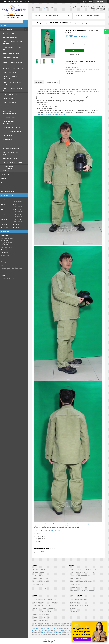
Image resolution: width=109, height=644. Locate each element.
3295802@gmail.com (8, 278)
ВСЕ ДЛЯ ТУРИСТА (9, 136)
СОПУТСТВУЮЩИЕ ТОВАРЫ (12, 131)
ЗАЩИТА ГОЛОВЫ (8, 99)
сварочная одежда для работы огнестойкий (51, 114)
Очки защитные (75, 579)
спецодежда (58, 632)
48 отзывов (89, 1)
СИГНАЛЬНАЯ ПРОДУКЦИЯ (11, 127)
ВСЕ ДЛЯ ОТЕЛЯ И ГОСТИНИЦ (12, 162)
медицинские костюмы (66, 630)
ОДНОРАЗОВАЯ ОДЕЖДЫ (41, 579)
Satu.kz (64, 640)
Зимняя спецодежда (40, 588)
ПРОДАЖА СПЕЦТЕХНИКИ (11, 148)
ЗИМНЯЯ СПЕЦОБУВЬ (10, 103)
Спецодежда (71, 526)
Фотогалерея (74, 612)
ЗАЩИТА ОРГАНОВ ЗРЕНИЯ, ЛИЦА (81, 575)
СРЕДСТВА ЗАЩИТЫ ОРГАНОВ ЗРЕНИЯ (12, 63)
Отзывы (4, 187)
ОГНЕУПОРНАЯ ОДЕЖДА (11, 58)
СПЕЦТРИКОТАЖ (8, 107)
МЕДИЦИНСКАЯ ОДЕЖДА (11, 117)
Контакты (78, 16)
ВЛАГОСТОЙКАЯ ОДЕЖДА (11, 95)
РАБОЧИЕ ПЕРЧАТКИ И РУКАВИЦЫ (10, 77)
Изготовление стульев (10, 158)
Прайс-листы (6, 175)
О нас (3, 183)
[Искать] (26, 22)
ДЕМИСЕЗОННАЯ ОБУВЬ (11, 37)
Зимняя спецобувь (39, 591)
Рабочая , (48, 632)
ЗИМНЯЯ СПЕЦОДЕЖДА (10, 72)
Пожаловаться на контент (60, 642)
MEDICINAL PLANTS (9, 144)
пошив (34, 630)
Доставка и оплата (8, 191)
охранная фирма (87, 524)
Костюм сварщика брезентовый (47, 89)
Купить (75, 51)
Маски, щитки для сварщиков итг (81, 582)
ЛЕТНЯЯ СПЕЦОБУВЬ (39, 569)
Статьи (4, 179)
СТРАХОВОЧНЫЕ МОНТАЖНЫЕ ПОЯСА (13, 49)
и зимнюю (46, 628)
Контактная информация (78, 599)
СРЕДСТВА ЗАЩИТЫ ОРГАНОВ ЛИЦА (12, 89)
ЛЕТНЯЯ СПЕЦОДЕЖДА (10, 33)
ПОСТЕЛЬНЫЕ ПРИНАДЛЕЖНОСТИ (9, 112)
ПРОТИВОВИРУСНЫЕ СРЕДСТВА (13, 68)
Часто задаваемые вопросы (79, 605)
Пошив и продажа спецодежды (42, 624)
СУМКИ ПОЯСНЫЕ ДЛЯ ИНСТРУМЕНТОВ (10, 122)
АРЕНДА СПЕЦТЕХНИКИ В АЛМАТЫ (11, 153)
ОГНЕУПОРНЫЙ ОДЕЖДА (41, 615)
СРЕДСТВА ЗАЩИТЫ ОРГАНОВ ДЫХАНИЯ (12, 43)
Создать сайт (18, 1)
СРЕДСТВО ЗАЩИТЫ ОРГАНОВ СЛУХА (13, 83)
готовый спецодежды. (68, 626)
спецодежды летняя (43, 630)
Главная (37, 16)
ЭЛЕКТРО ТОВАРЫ (9, 140)
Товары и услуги (7, 29)
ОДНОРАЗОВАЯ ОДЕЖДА (11, 54)
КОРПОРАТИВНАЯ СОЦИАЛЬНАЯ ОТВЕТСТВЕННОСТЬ (9, 168)
